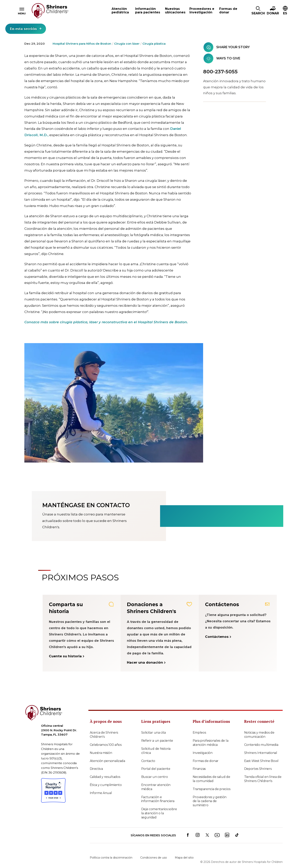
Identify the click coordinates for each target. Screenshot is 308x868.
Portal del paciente (156, 769)
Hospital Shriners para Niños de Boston (82, 44)
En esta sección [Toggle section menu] (26, 29)
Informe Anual (101, 793)
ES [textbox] (285, 13)
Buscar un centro (155, 777)
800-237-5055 (220, 72)
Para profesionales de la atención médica (211, 743)
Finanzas (199, 769)
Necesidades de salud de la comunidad (211, 779)
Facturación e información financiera (158, 799)
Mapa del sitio (184, 858)
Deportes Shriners (258, 769)
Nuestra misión (101, 753)
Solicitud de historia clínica (156, 751)
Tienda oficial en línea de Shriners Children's (263, 779)
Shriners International (261, 753)
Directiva (96, 769)
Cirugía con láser (127, 44)
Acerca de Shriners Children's (104, 735)
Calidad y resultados (105, 777)
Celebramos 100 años (106, 745)
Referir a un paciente (157, 741)
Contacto (148, 761)
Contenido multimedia (261, 745)
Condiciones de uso (154, 858)
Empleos (199, 733)
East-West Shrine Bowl (261, 761)
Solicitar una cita (154, 733)
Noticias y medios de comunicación (259, 735)
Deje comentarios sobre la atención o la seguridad (159, 813)
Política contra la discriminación (111, 858)
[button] (258, 11)
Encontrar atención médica (156, 787)
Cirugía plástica (154, 44)
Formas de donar (206, 761)
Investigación (203, 753)
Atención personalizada (107, 761)
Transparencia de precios (212, 789)
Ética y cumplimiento (106, 785)
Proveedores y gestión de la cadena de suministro (210, 801)
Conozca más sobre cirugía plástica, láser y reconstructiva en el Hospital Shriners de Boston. (106, 322)
